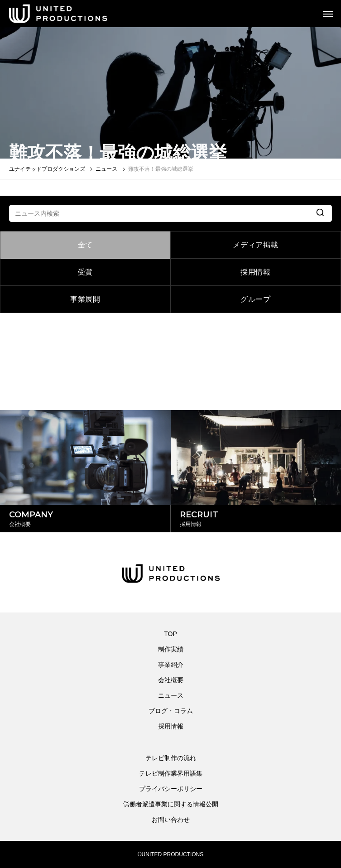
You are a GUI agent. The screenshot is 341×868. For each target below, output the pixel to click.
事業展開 (85, 299)
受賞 (86, 272)
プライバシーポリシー (171, 789)
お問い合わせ (171, 820)
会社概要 (171, 680)
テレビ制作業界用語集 (171, 773)
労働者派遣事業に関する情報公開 (171, 804)
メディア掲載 (256, 245)
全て (86, 245)
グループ (256, 299)
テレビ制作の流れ (171, 758)
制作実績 (171, 649)
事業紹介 (171, 665)
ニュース (171, 695)
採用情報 (256, 272)
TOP (170, 634)
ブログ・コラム (171, 711)
